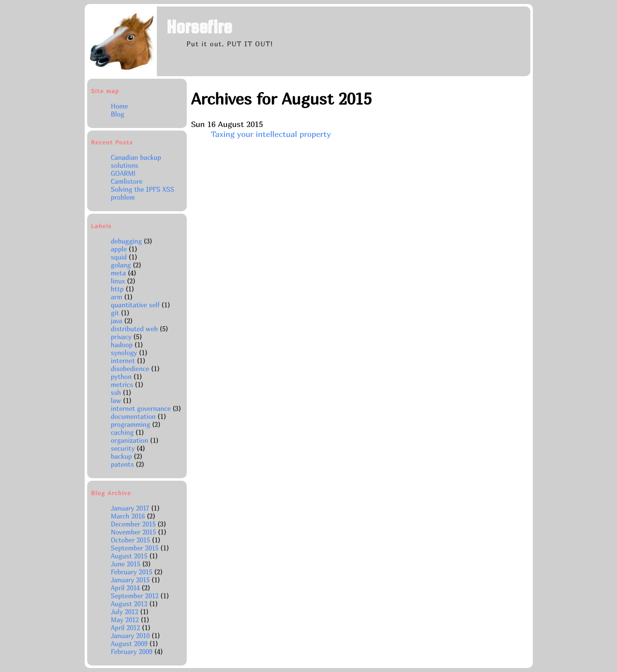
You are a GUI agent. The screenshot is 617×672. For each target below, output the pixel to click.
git (115, 313)
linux (118, 281)
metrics (122, 385)
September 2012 (136, 596)
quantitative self (135, 305)
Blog (118, 114)
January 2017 (131, 508)
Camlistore (127, 181)
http (118, 289)
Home (120, 106)
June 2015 (127, 564)
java (117, 321)
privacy (122, 337)
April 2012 (127, 628)
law (116, 401)
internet (123, 361)
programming (131, 424)
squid (119, 257)
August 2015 (130, 556)
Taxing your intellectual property (271, 134)
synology (124, 353)
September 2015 (136, 548)
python (122, 377)
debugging (126, 241)
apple (119, 249)
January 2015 (131, 580)
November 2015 (135, 532)
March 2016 (129, 516)
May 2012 (126, 620)
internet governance (141, 408)
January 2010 (131, 636)
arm (117, 297)
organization (130, 440)
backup (122, 456)
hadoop (122, 345)
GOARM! (123, 173)
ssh (116, 393)
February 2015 (133, 572)
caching (123, 432)
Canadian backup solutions (136, 161)
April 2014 (126, 588)
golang (121, 265)
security (123, 448)
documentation (133, 416)
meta (119, 273)
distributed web (134, 329)
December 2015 (134, 524)
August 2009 (130, 644)
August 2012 (130, 604)
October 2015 (132, 540)
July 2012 (126, 612)
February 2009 (133, 652)
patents (123, 464)
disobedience (130, 369)
